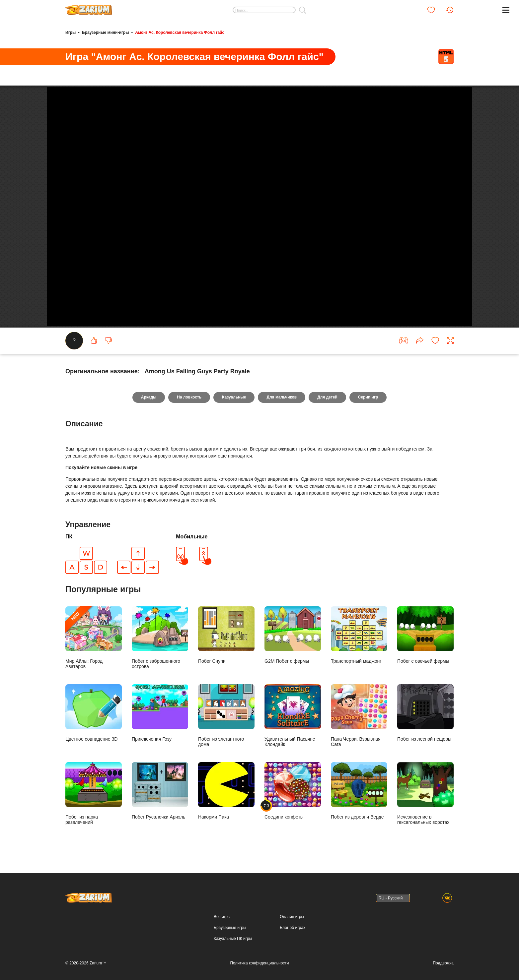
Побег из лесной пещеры (425, 713)
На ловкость (189, 397)
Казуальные (234, 397)
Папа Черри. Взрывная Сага (359, 716)
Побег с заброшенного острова (160, 638)
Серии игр (368, 397)
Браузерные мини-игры (105, 32)
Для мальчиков (282, 397)
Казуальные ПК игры (233, 939)
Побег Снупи (226, 635)
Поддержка (443, 963)
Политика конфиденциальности (259, 963)
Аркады (149, 397)
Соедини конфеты (293, 791)
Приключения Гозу (160, 713)
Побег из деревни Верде (359, 791)
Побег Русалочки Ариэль (160, 791)
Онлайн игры (292, 917)
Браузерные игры (230, 928)
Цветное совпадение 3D (94, 713)
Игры (71, 32)
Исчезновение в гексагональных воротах (425, 794)
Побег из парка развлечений (94, 794)
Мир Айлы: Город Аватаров (94, 638)
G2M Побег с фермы (293, 635)
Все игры (222, 917)
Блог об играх (293, 928)
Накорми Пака (226, 791)
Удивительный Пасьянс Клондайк (293, 716)
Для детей (327, 397)
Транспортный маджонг (359, 635)
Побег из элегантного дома (226, 716)
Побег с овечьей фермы (425, 635)
